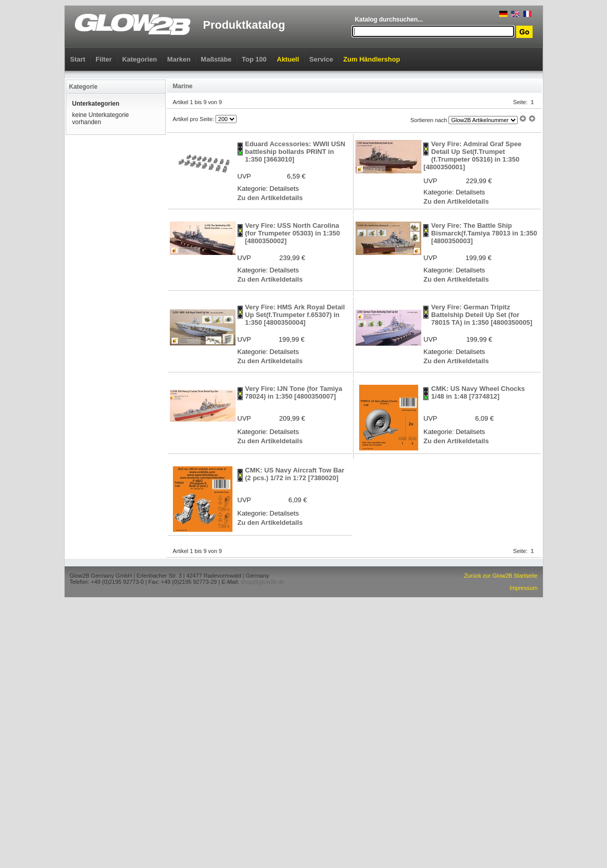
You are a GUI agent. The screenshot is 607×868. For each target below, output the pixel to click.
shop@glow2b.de (262, 582)
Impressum (523, 588)
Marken (179, 59)
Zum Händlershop (372, 59)
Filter (104, 59)
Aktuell (288, 59)
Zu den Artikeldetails (270, 198)
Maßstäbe (216, 59)
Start (78, 59)
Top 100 (254, 59)
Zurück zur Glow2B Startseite (501, 576)
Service (321, 59)
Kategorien (140, 59)
